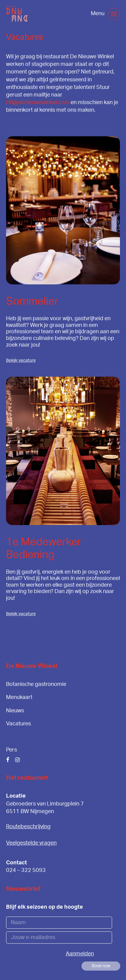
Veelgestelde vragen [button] (31, 843)
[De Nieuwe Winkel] (17, 14)
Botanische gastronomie (36, 684)
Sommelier (32, 302)
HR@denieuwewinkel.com (38, 103)
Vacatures (18, 724)
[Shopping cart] (81, 14)
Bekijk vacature (21, 361)
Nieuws (15, 711)
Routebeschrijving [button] (28, 827)
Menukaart (19, 697)
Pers (12, 750)
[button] (114, 14)
